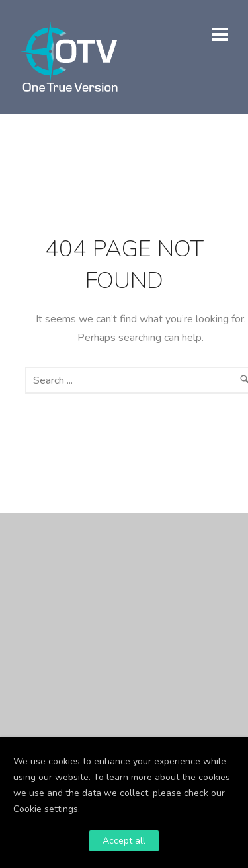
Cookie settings (46, 809)
